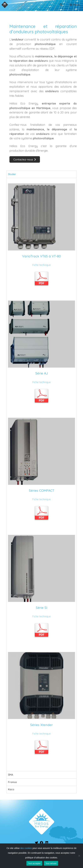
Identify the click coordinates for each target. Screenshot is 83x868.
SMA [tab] (11, 775)
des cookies (26, 848)
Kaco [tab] (11, 789)
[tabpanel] (41, 474)
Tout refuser (51, 863)
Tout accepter (34, 863)
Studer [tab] (12, 174)
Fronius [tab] (12, 782)
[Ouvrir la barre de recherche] (61, 5)
